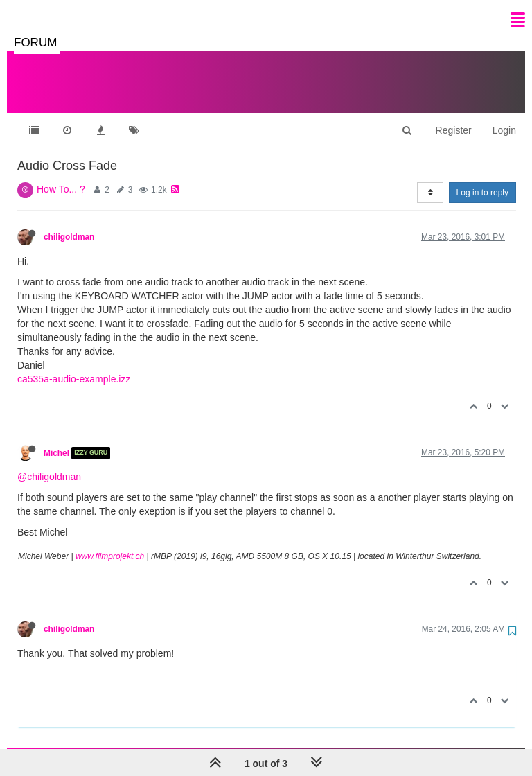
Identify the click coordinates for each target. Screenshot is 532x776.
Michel (56, 439)
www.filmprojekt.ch (110, 543)
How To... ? (61, 175)
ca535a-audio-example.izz (74, 365)
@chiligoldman (49, 463)
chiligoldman (69, 223)
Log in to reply (482, 179)
